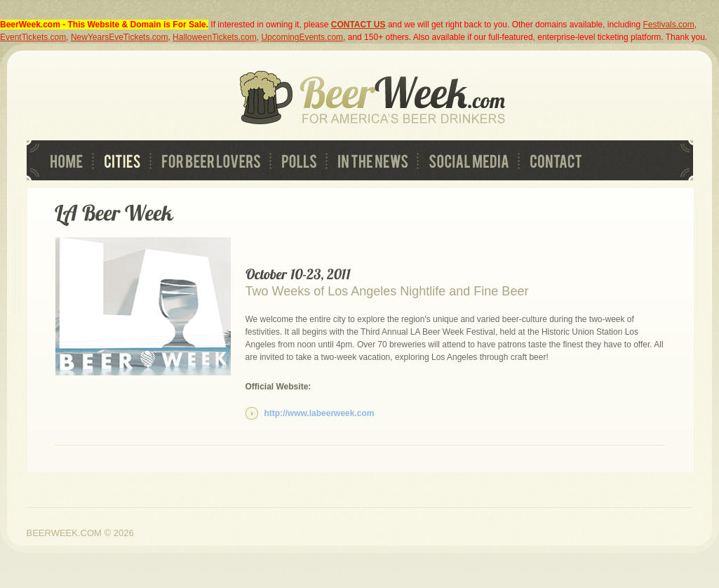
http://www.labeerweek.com (320, 413)
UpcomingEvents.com (302, 37)
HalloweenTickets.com (215, 37)
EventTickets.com (33, 37)
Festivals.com (668, 25)
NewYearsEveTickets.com (120, 37)
